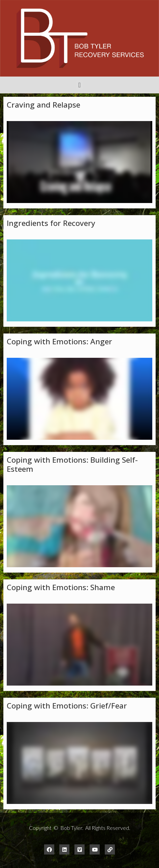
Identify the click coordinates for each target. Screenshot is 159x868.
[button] (79, 85)
